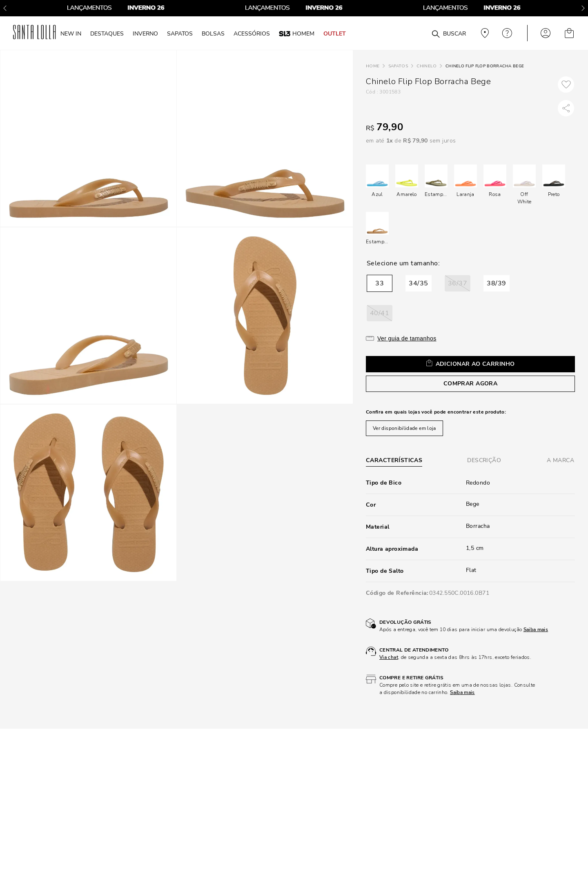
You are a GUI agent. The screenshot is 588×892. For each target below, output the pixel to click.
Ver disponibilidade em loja (404, 428)
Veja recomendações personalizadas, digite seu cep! (484, 33)
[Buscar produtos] (436, 34)
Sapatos (398, 66)
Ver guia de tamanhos (407, 338)
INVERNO (145, 33)
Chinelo (427, 66)
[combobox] (416, 33)
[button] (380, 283)
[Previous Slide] (5, 8)
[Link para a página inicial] (373, 66)
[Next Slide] (583, 8)
